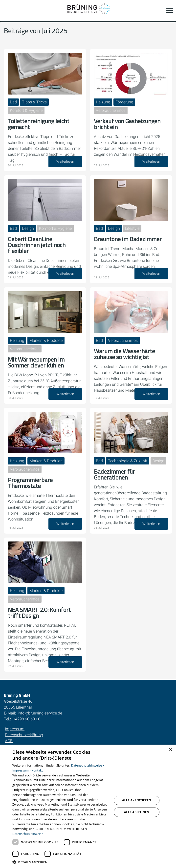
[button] (170, 11)
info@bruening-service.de (40, 713)
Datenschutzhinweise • (88, 765)
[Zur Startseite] (88, 11)
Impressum (15, 729)
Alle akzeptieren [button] (137, 800)
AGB (9, 741)
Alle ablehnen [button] (137, 812)
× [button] (170, 750)
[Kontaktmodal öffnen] (7, 11)
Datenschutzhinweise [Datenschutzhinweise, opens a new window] (28, 834)
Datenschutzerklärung (24, 735)
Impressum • (22, 770)
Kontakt (37, 770)
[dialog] (88, 806)
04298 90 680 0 (27, 719)
